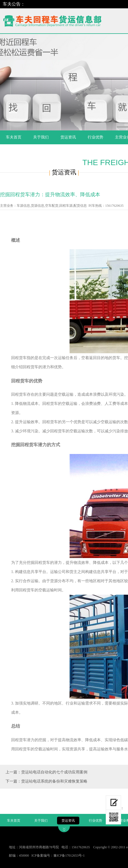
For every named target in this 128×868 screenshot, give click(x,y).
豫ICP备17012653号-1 (69, 856)
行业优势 (95, 137)
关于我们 (41, 137)
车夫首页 (14, 137)
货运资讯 (68, 137)
